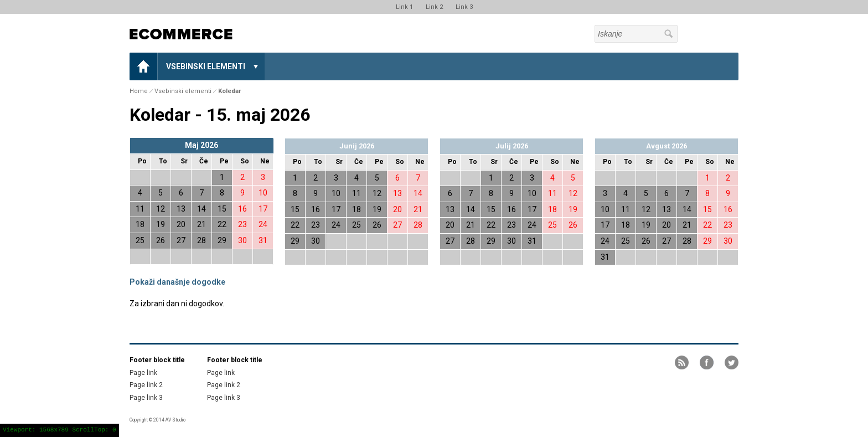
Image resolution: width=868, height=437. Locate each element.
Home (143, 66)
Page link (143, 373)
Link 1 (404, 7)
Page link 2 (146, 385)
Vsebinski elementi (206, 66)
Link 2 (434, 7)
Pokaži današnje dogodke (177, 282)
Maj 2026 (201, 145)
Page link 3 (146, 398)
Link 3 (464, 7)
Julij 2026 (512, 146)
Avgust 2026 (666, 146)
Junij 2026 (357, 146)
